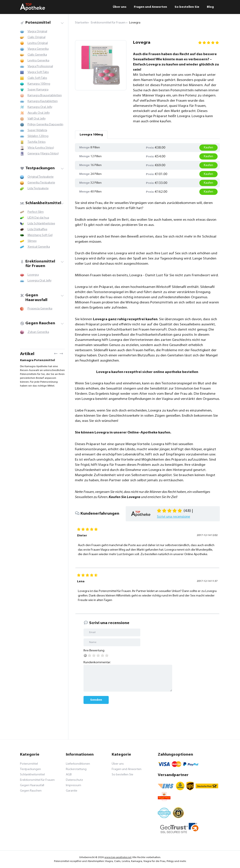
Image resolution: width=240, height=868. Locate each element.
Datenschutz (74, 780)
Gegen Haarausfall (34, 298)
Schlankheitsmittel (41, 203)
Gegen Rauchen (38, 323)
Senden (96, 700)
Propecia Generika (40, 309)
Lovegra (33, 275)
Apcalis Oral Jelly (39, 113)
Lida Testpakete (38, 189)
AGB (69, 775)
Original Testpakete (41, 177)
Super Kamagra (38, 90)
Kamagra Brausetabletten (45, 95)
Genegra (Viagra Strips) (43, 154)
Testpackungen (37, 168)
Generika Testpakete (41, 183)
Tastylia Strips (37, 142)
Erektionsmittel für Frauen (38, 264)
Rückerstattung (76, 769)
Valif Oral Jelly (37, 119)
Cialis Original (36, 37)
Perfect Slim (36, 212)
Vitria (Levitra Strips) (41, 148)
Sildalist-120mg (38, 136)
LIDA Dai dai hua (38, 218)
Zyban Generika (38, 332)
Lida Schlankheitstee (41, 224)
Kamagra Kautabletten (43, 101)
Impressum (74, 785)
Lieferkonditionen (78, 764)
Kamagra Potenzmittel (37, 360)
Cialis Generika (37, 55)
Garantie (72, 791)
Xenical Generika (39, 247)
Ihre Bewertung (94, 651)
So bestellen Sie (187, 7)
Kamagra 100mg (39, 84)
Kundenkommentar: (97, 662)
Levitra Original (38, 43)
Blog (210, 7)
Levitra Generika (38, 61)
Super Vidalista (37, 130)
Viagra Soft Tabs (38, 72)
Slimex (32, 241)
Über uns (120, 7)
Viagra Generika (38, 49)
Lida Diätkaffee (37, 229)
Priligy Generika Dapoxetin (45, 125)
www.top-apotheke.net (118, 857)
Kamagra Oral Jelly (40, 107)
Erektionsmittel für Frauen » (109, 23)
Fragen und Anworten (150, 7)
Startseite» (82, 23)
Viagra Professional (40, 66)
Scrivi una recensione (173, 517)
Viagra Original (37, 32)
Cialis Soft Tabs (37, 78)
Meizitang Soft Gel (40, 235)
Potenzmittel (35, 23)
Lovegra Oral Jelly (39, 281)
